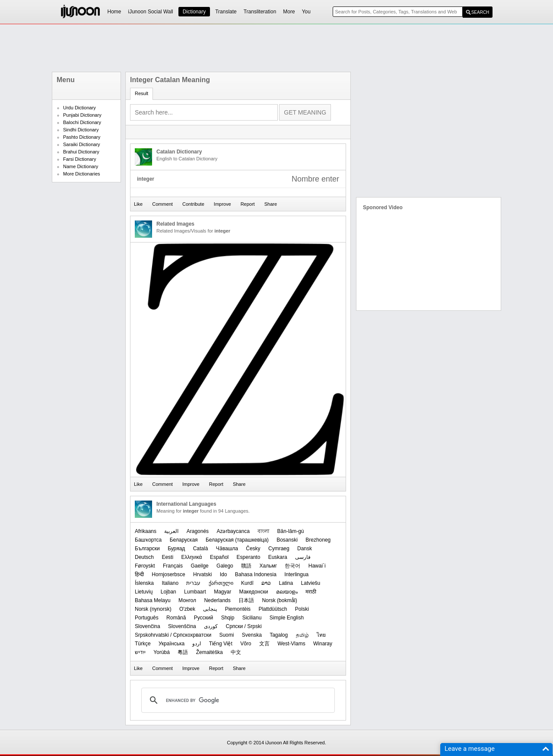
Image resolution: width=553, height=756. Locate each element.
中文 (236, 652)
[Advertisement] (276, 48)
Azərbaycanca (233, 531)
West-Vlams (291, 644)
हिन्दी (139, 574)
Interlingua (296, 574)
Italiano (170, 583)
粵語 (183, 652)
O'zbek (187, 609)
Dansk (305, 549)
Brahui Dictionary (81, 152)
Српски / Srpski (243, 626)
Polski (302, 609)
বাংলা (263, 531)
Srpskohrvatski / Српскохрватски (173, 635)
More (289, 12)
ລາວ (266, 583)
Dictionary (194, 12)
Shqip (228, 618)
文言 (264, 644)
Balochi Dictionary (82, 122)
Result (141, 93)
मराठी (311, 592)
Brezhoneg (318, 540)
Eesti (167, 557)
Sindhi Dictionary (81, 130)
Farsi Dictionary (79, 159)
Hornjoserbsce (168, 574)
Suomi (226, 635)
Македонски (254, 592)
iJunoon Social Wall (151, 12)
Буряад (176, 549)
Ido (224, 574)
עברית (193, 583)
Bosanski (287, 540)
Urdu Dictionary (79, 108)
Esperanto (249, 557)
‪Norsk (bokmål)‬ (279, 600)
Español (219, 557)
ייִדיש (140, 652)
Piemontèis (238, 609)
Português (147, 618)
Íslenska (144, 583)
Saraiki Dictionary (82, 144)
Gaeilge (199, 566)
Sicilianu (252, 618)
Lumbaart (195, 592)
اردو (197, 644)
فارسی (303, 557)
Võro (246, 644)
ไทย (321, 635)
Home (114, 12)
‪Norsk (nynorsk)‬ (153, 609)
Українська (172, 644)
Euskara (278, 557)
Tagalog (279, 635)
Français (173, 566)
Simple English (287, 618)
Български (147, 549)
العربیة (171, 531)
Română (176, 618)
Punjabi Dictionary (82, 115)
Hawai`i (317, 566)
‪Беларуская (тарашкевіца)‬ (237, 540)
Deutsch (144, 557)
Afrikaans (146, 531)
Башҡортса (148, 540)
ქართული (221, 583)
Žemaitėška (210, 652)
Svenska (252, 635)
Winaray (323, 644)
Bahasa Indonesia (256, 574)
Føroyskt (145, 566)
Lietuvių (144, 592)
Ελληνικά (191, 557)
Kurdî (247, 583)
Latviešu (311, 583)
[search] (237, 700)
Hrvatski (202, 574)
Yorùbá (162, 652)
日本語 (246, 600)
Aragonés (198, 531)
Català (201, 549)
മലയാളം (287, 592)
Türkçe (143, 644)
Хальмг (268, 566)
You (306, 12)
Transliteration (260, 12)
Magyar (222, 592)
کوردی (211, 626)
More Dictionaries (82, 174)
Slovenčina (148, 626)
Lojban (168, 592)
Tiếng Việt (221, 644)
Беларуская (184, 540)
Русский (204, 618)
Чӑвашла (227, 549)
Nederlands (217, 600)
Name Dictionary (81, 166)
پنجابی (210, 609)
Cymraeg (279, 549)
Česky (253, 549)
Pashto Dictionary (82, 137)
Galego (225, 566)
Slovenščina (182, 626)
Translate (226, 12)
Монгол (187, 600)
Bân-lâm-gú (291, 531)
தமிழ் (302, 635)
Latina (286, 583)
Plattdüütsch (273, 609)
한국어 (292, 566)
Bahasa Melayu (153, 600)
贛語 (246, 566)
